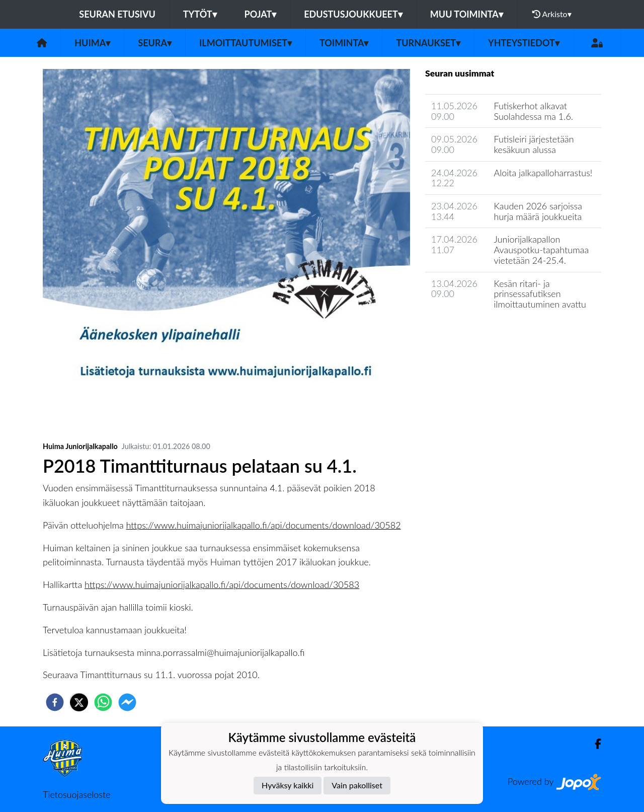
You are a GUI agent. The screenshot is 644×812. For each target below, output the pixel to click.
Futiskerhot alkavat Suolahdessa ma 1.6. (534, 111)
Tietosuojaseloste (76, 794)
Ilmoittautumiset (246, 43)
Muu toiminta (467, 14)
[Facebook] (594, 744)
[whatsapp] (103, 702)
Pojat (261, 14)
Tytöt (200, 14)
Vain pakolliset (357, 785)
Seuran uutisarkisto (470, 333)
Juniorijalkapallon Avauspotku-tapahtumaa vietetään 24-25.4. (542, 249)
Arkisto (552, 14)
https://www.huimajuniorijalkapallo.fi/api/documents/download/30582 (264, 525)
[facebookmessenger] (127, 702)
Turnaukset (428, 43)
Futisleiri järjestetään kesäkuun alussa (534, 144)
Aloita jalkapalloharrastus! (543, 173)
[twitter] (79, 702)
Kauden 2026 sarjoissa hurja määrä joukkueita (538, 211)
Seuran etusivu (117, 14)
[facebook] (55, 702)
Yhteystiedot (524, 43)
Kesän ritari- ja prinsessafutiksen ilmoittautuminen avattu (540, 294)
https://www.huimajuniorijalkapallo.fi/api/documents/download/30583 (222, 584)
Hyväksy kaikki (288, 785)
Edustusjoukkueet (353, 14)
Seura (155, 43)
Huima (92, 43)
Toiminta (344, 43)
